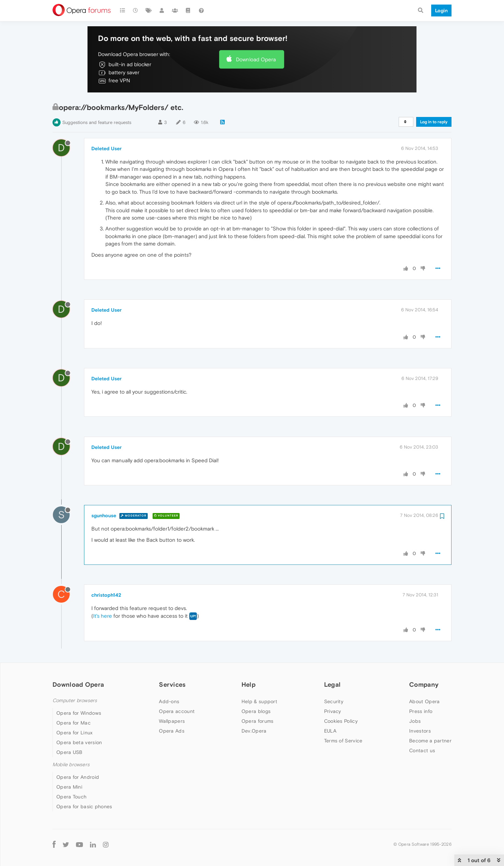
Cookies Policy (341, 721)
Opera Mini (69, 787)
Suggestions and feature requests (97, 122)
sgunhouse (104, 515)
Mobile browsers (71, 765)
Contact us (422, 750)
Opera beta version (79, 742)
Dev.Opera (254, 731)
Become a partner (430, 741)
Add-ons (169, 701)
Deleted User (106, 148)
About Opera (424, 701)
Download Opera (256, 59)
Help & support (259, 701)
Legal (332, 684)
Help (248, 684)
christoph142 (106, 595)
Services (172, 684)
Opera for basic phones (84, 806)
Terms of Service (343, 741)
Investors (420, 731)
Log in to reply (434, 122)
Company (424, 684)
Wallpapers (172, 721)
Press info (421, 711)
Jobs (415, 721)
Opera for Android (78, 777)
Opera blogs (256, 711)
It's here (103, 616)
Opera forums (258, 721)
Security (334, 701)
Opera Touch (71, 797)
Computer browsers (75, 701)
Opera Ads (172, 731)
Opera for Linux (75, 733)
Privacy (333, 711)
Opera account (177, 711)
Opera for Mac (73, 723)
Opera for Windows (79, 713)
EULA (330, 731)
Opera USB (69, 752)
